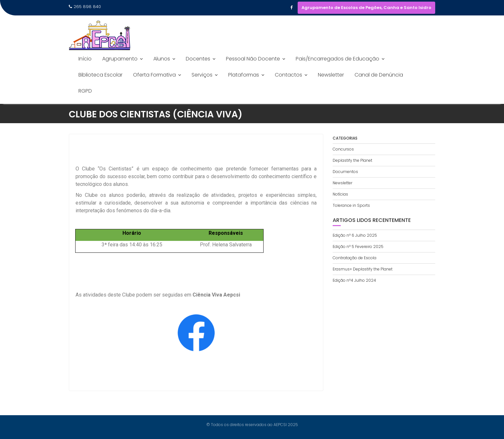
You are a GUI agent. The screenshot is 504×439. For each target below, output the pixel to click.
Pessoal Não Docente (253, 59)
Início (85, 59)
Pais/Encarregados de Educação (337, 59)
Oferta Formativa (154, 75)
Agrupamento (120, 59)
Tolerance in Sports (351, 205)
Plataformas (244, 75)
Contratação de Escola (355, 258)
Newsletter (331, 75)
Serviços (202, 75)
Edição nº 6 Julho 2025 (355, 235)
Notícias (340, 194)
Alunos (162, 59)
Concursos (343, 149)
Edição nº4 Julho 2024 (354, 280)
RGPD (85, 91)
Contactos (288, 75)
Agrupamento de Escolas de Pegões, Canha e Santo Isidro (366, 8)
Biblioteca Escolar (100, 75)
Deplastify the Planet (352, 160)
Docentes (198, 59)
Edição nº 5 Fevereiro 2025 (358, 247)
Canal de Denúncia (379, 75)
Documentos (345, 172)
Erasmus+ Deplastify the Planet (363, 269)
